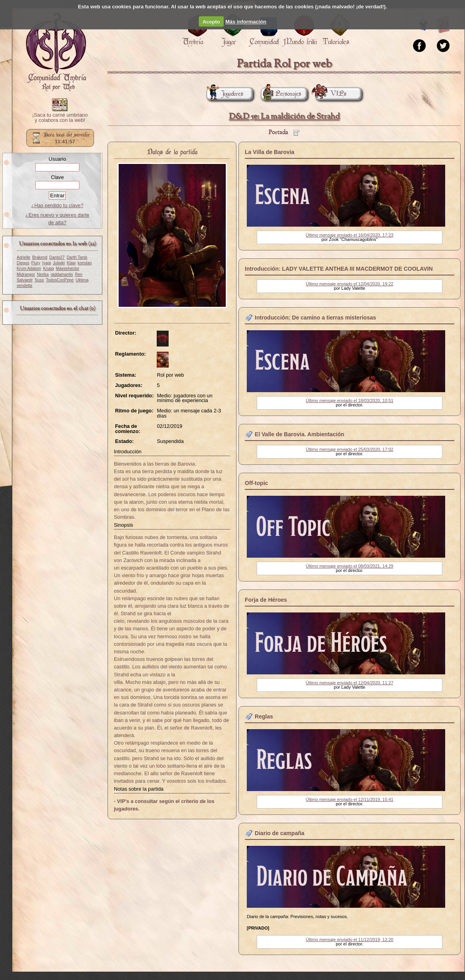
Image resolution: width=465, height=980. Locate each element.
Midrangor (26, 274)
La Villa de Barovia (270, 152)
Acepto (211, 22)
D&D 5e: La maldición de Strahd (284, 116)
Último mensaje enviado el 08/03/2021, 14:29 (350, 566)
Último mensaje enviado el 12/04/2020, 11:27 (350, 683)
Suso (39, 280)
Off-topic (257, 483)
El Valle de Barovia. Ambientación (300, 434)
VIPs (331, 94)
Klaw (71, 263)
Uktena (82, 280)
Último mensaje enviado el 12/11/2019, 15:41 (350, 799)
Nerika (43, 274)
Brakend (40, 257)
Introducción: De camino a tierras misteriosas (315, 318)
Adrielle (23, 257)
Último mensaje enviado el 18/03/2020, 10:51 (350, 400)
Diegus (23, 263)
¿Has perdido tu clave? (58, 205)
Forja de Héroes (266, 600)
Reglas (264, 716)
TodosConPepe (60, 280)
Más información (246, 22)
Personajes (281, 94)
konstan (85, 263)
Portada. (56, 52)
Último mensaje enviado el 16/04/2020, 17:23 (350, 235)
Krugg (48, 269)
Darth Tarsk (77, 257)
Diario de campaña (280, 833)
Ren (79, 274)
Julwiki (59, 263)
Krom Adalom (29, 269)
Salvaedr (25, 280)
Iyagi (47, 263)
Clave (57, 177)
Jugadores (225, 94)
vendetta (24, 286)
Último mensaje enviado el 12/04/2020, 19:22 (350, 284)
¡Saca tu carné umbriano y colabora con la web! (60, 118)
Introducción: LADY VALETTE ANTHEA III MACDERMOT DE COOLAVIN (339, 269)
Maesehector (68, 269)
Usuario (57, 159)
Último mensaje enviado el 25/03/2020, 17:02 (350, 449)
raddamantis (62, 274)
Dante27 (57, 257)
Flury (36, 263)
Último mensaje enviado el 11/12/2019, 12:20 (350, 940)
